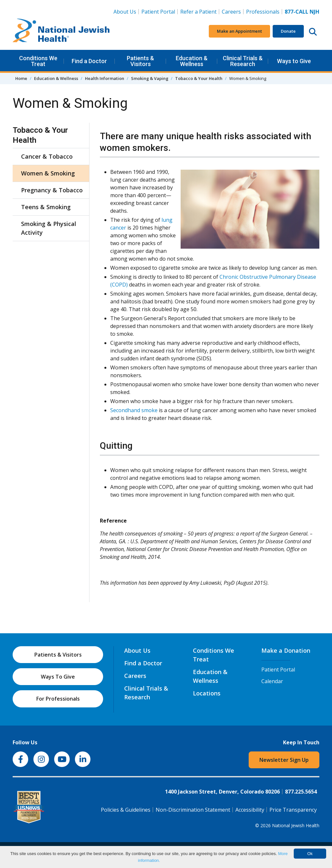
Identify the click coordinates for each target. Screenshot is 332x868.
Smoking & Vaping (150, 78)
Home (21, 78)
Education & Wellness (192, 61)
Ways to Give (294, 61)
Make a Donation (286, 650)
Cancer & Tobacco (47, 156)
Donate (288, 31)
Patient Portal (158, 12)
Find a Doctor (89, 61)
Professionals (263, 12)
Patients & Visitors (140, 61)
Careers (233, 11)
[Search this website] (313, 31)
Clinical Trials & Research (243, 61)
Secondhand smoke (134, 410)
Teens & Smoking (46, 207)
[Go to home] (61, 31)
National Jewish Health (296, 825)
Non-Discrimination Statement (193, 810)
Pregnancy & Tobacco (52, 190)
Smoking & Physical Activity (49, 228)
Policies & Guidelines (126, 810)
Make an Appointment (239, 31)
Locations (207, 693)
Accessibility (250, 810)
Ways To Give (58, 677)
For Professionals (58, 699)
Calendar (272, 681)
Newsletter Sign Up (284, 760)
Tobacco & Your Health (199, 78)
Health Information (105, 78)
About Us (125, 12)
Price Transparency (293, 810)
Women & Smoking (48, 173)
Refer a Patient (198, 12)
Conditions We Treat (38, 61)
